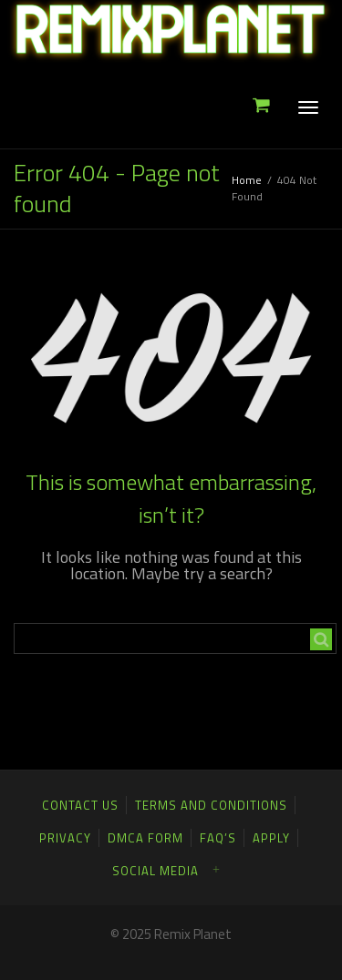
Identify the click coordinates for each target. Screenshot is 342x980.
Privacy (65, 838)
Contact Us (80, 805)
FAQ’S (218, 838)
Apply (271, 838)
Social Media (155, 871)
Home (247, 180)
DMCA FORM (145, 838)
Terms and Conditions (211, 805)
